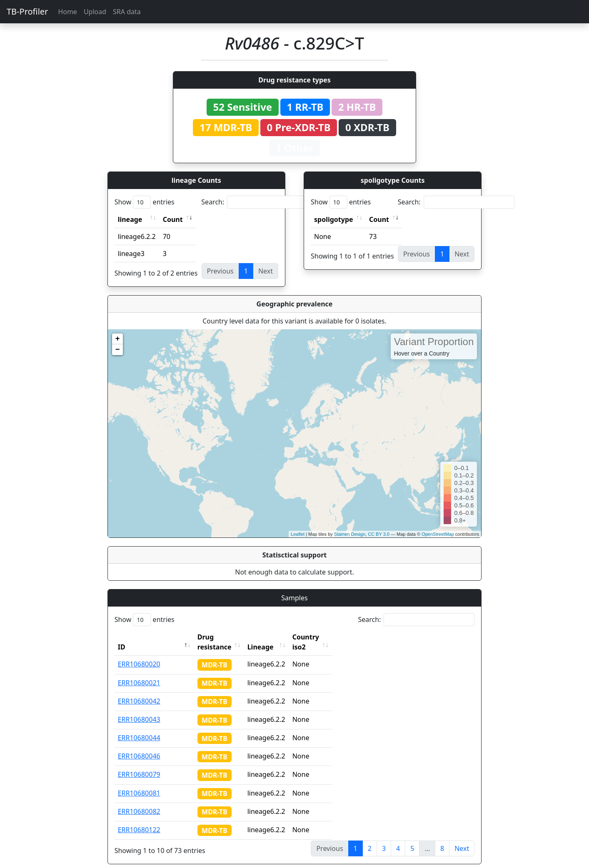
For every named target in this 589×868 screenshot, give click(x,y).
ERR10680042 (139, 691)
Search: (260, 202)
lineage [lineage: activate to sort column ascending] (130, 219)
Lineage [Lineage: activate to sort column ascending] (279, 637)
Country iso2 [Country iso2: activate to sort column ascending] (332, 637)
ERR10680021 (139, 673)
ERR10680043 (139, 709)
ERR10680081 (139, 783)
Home (67, 12)
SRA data (127, 12)
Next (462, 838)
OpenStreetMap (438, 534)
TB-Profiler (27, 11)
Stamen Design (350, 534)
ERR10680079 (139, 764)
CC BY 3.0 (379, 534)
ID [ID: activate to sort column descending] (122, 637)
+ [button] (118, 339)
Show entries (145, 202)
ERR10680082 (139, 801)
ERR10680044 (139, 728)
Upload (95, 12)
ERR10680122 (139, 820)
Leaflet (298, 534)
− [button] (118, 350)
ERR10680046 (139, 746)
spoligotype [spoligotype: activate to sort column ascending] (334, 219)
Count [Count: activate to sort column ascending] (173, 219)
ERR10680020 (139, 654)
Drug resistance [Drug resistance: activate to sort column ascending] (224, 637)
